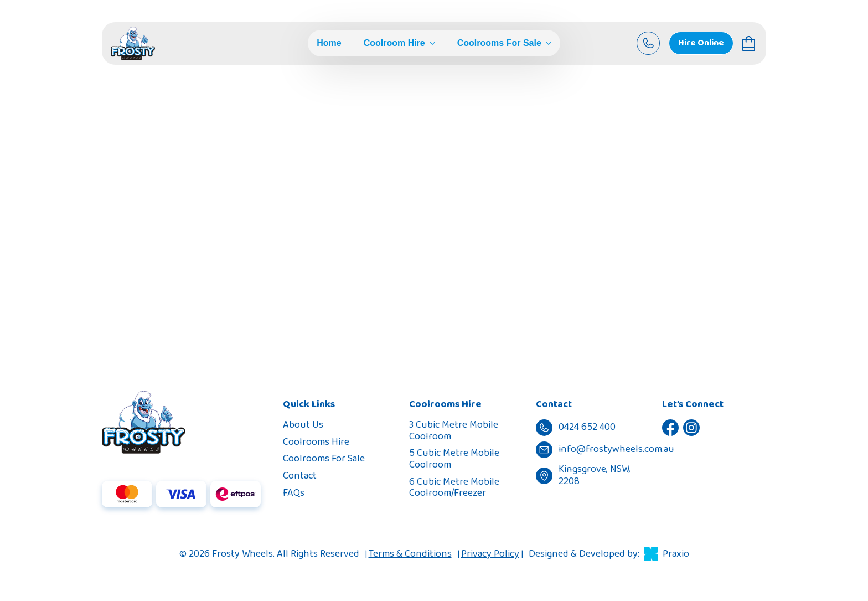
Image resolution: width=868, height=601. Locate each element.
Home (329, 43)
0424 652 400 (523, 179)
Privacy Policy (490, 554)
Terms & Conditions (410, 554)
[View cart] (750, 43)
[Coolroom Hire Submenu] (430, 43)
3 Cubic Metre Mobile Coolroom (454, 431)
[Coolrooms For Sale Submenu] (546, 43)
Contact (300, 476)
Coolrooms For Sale (499, 43)
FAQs (294, 493)
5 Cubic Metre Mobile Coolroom (454, 459)
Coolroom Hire (394, 43)
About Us (303, 425)
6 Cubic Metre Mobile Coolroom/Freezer (454, 488)
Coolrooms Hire (316, 442)
